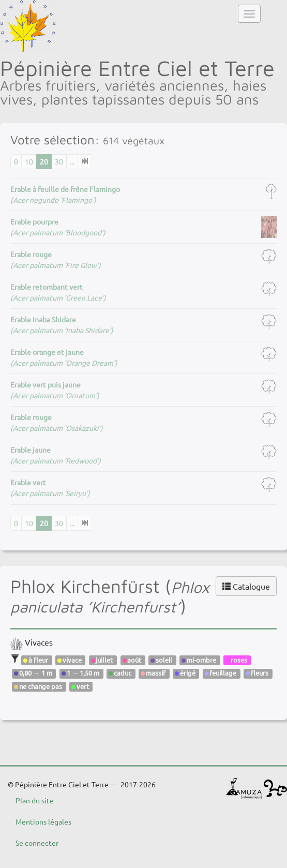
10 (29, 161)
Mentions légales (43, 821)
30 (59, 161)
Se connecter (37, 843)
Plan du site (35, 800)
